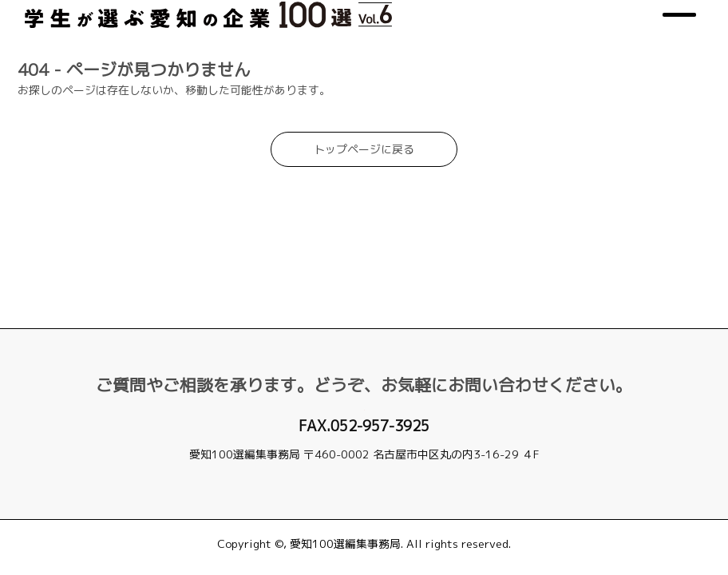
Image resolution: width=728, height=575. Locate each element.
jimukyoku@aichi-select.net (364, 472)
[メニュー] (675, 45)
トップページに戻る (364, 209)
